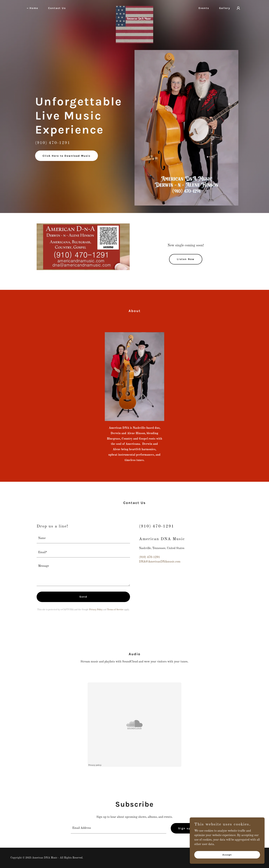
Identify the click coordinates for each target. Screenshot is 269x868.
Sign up (184, 828)
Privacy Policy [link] (96, 610)
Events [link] (204, 8)
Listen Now (186, 259)
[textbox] (83, 538)
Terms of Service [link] (115, 610)
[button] (238, 8)
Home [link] (34, 8)
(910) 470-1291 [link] (149, 557)
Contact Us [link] (57, 8)
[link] (134, 7)
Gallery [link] (225, 8)
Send (83, 597)
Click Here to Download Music (67, 156)
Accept (227, 855)
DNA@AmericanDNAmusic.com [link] (160, 562)
